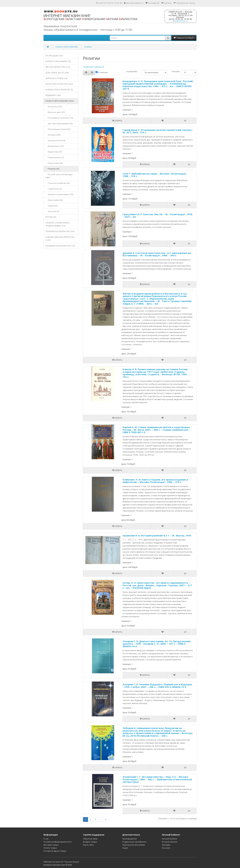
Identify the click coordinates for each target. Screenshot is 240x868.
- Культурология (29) (55, 141)
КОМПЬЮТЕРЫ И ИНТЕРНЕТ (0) (59, 90)
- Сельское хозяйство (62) (58, 183)
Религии (88, 47)
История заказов (169, 842)
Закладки (166, 845)
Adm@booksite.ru (180, 21)
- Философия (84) (54, 200)
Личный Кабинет (170, 839)
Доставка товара (51, 845)
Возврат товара (90, 842)
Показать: (174, 71)
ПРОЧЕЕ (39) (51, 217)
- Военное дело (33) (55, 112)
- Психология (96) (54, 163)
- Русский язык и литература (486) (59, 176)
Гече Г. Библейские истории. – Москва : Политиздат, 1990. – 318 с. (155, 175)
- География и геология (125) (59, 118)
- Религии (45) (52, 169)
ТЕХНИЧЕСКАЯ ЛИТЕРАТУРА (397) (60, 231)
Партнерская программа (134, 845)
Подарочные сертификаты (134, 842)
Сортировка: (132, 71)
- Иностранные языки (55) (58, 129)
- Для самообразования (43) (59, 124)
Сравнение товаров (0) (93, 67)
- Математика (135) (54, 146)
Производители (129, 839)
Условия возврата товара (55, 851)
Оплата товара (50, 848)
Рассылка (166, 848)
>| (106, 819)
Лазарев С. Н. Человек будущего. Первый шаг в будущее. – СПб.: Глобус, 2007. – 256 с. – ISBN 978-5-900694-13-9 (158, 686)
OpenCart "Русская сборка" (67, 862)
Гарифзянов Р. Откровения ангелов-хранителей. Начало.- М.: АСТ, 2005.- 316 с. (158, 131)
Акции (125, 848)
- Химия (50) (52, 206)
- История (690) (53, 135)
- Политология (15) (55, 157)
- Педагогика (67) (54, 152)
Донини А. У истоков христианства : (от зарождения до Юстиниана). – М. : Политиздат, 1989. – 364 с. (157, 254)
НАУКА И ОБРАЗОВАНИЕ (67, 47)
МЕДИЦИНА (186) (53, 95)
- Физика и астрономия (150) (59, 194)
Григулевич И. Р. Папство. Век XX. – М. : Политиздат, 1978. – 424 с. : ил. (158, 216)
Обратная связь (90, 839)
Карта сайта (88, 845)
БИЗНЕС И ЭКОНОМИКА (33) (58, 61)
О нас (46, 839)
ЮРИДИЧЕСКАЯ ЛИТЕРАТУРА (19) (60, 246)
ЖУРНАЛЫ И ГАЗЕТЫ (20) (56, 78)
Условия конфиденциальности (58, 842)
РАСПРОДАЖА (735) (54, 56)
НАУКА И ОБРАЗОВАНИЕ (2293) (59, 101)
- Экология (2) (52, 211)
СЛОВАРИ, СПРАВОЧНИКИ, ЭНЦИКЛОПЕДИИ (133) (58, 224)
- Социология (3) (54, 189)
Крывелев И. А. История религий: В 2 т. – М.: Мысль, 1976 (157, 535)
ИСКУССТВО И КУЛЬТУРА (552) (59, 84)
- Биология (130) (54, 107)
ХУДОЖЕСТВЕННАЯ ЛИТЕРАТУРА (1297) (60, 239)
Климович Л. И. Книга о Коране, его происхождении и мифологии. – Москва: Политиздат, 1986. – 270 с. (155, 481)
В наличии (102, 72)
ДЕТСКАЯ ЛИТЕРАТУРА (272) (58, 67)
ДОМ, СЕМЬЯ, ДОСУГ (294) (57, 73)
